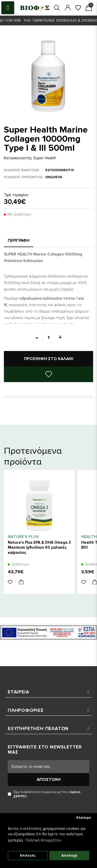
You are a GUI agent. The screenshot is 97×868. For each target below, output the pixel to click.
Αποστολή (49, 780)
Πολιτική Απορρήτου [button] (43, 840)
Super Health (45, 158)
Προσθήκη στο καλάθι (49, 359)
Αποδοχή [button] (69, 856)
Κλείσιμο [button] (84, 818)
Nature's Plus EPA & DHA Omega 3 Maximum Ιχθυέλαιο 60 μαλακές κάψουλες (39, 547)
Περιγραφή (19, 240)
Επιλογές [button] (28, 856)
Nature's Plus (23, 537)
